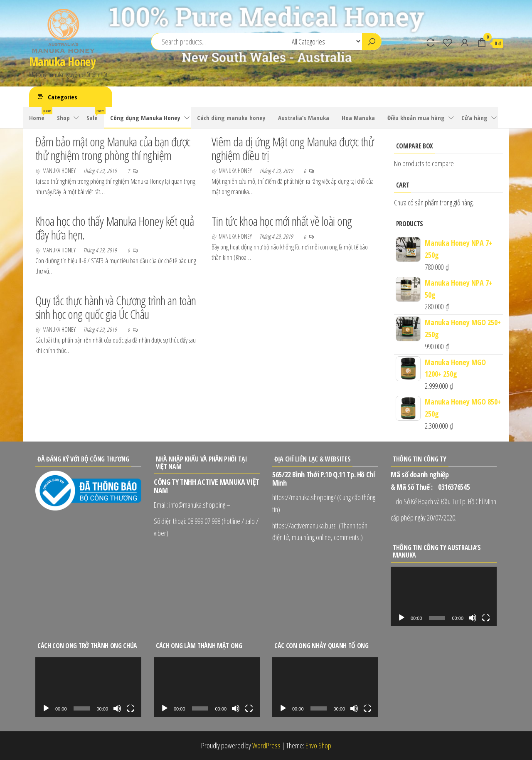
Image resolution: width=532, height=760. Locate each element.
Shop (63, 118)
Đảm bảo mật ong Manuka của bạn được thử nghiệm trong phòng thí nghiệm (113, 148)
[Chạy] (401, 618)
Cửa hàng (474, 118)
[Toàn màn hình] (486, 618)
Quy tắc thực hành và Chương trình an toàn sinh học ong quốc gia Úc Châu (116, 307)
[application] (444, 596)
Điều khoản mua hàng (416, 118)
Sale (95, 115)
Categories (63, 97)
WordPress (266, 745)
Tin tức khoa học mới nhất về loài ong (282, 221)
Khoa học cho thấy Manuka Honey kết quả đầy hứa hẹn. (115, 228)
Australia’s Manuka (304, 118)
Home (40, 115)
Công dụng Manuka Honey (145, 118)
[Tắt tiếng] (473, 618)
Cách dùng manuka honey (231, 118)
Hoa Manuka (358, 118)
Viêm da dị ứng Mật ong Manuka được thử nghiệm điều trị (293, 148)
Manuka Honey (62, 62)
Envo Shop (318, 745)
